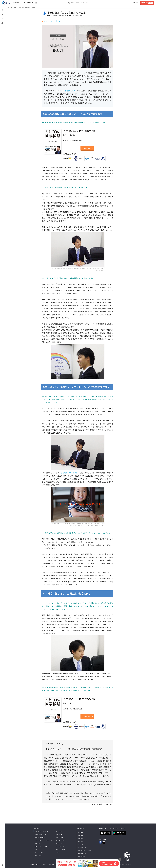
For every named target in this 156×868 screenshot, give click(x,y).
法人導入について (83, 847)
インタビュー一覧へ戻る (53, 21)
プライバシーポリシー (42, 865)
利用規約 (32, 865)
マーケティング (39, 852)
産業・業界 (38, 855)
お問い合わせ (82, 856)
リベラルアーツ (60, 846)
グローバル (59, 831)
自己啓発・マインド (40, 834)
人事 (36, 849)
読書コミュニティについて (85, 850)
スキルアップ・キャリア (42, 831)
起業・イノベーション (41, 846)
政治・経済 (59, 834)
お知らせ (80, 841)
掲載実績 (80, 838)
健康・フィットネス (61, 849)
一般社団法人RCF (70, 91)
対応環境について (83, 853)
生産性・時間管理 (40, 837)
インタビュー (14, 7)
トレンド (58, 852)
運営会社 (80, 832)
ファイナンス (59, 837)
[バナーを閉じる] (120, 859)
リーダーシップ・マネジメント (43, 840)
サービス (80, 844)
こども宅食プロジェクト (68, 473)
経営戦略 (37, 843)
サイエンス (59, 843)
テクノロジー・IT (60, 840)
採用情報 (80, 835)
